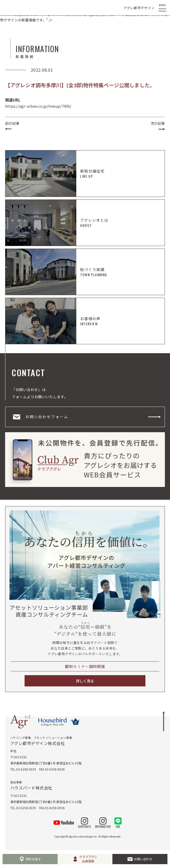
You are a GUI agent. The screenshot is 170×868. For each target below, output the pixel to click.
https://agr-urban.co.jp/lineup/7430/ (38, 106)
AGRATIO (13, 8)
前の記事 (12, 123)
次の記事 (158, 123)
